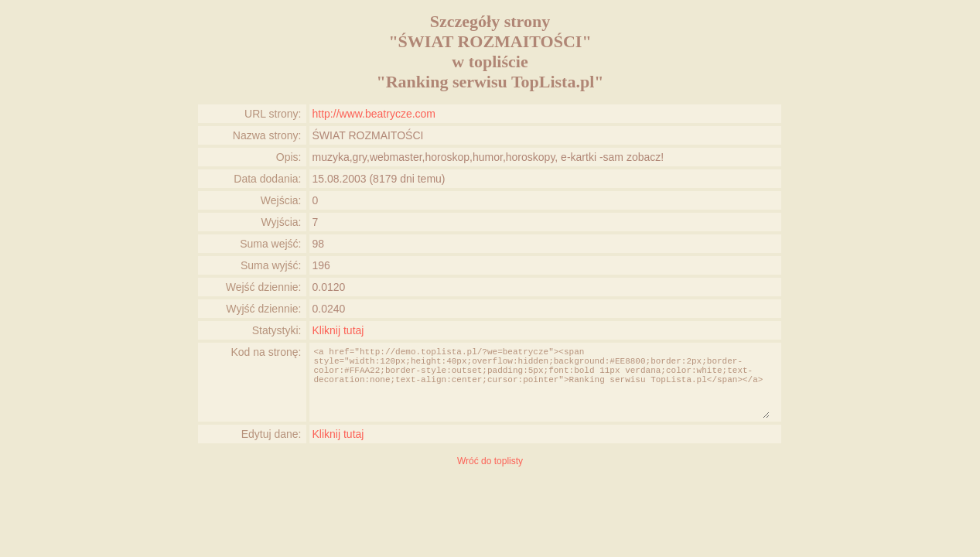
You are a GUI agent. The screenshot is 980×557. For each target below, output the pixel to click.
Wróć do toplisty (490, 461)
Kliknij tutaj (338, 330)
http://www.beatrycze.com (374, 114)
